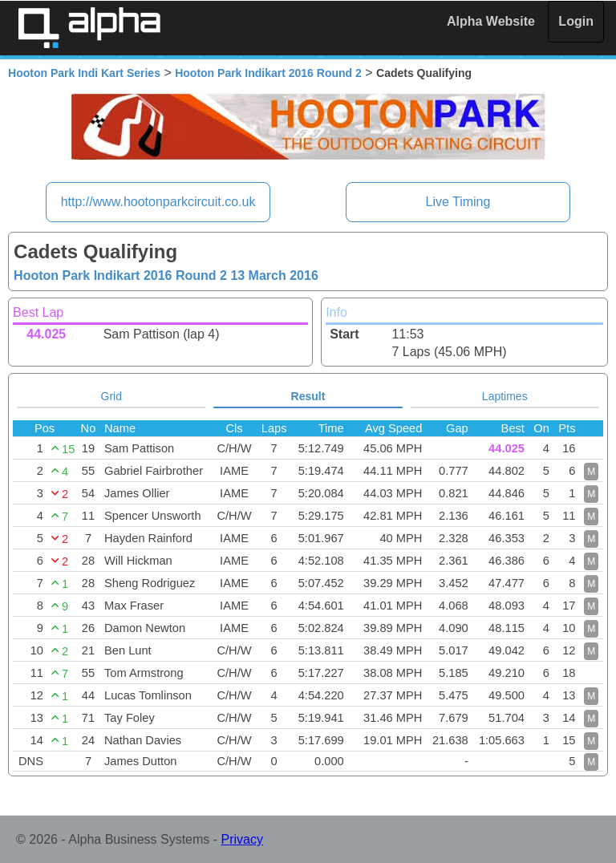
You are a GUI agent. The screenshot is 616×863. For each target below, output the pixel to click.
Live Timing (458, 202)
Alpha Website (491, 21)
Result (308, 396)
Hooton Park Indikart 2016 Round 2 (268, 73)
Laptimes (505, 396)
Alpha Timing (89, 28)
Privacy (242, 839)
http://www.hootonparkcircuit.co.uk (158, 202)
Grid (111, 396)
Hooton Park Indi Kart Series (84, 73)
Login (576, 21)
